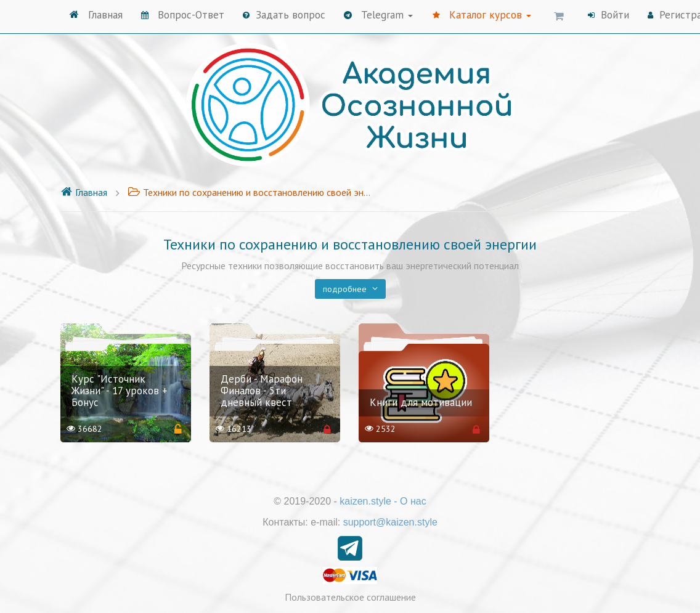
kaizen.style (365, 501)
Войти (608, 15)
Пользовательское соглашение (350, 597)
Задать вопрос (284, 15)
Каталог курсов (482, 15)
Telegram (378, 15)
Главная (96, 15)
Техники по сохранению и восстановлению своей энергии (251, 192)
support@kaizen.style (390, 522)
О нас (413, 501)
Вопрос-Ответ (183, 15)
